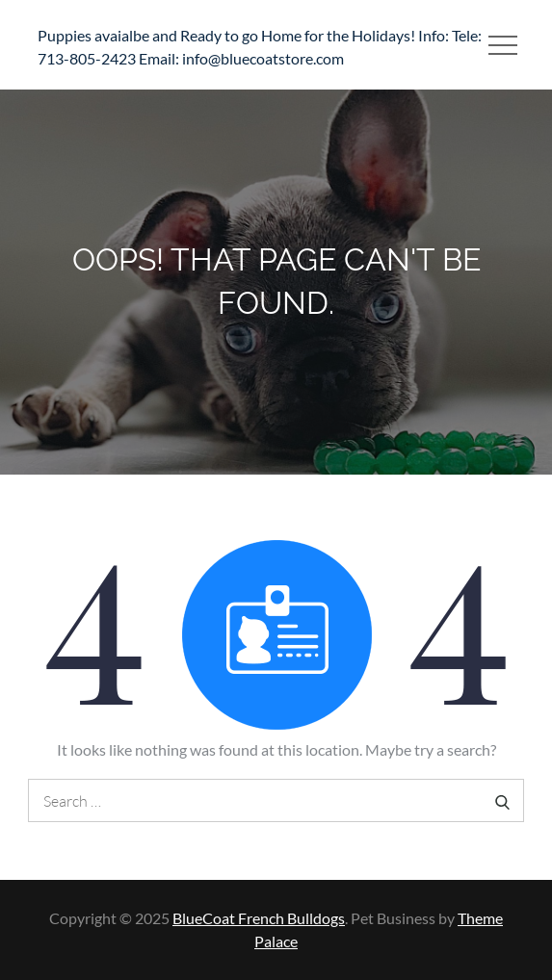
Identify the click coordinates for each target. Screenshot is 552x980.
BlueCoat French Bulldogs (259, 918)
